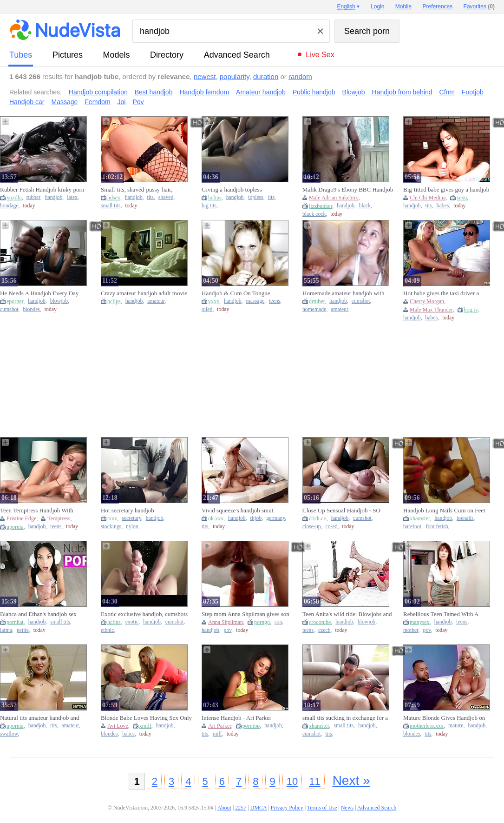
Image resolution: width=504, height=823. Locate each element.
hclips (215, 198)
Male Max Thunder (431, 310)
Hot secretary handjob (128, 510)
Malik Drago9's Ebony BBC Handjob (348, 189)
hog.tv (471, 310)
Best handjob (154, 92)
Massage (65, 102)
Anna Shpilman (226, 622)
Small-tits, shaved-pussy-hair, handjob (137, 190)
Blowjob (354, 92)
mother (411, 630)
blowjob (59, 301)
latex (72, 197)
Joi (122, 102)
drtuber (317, 301)
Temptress (59, 518)
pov (228, 630)
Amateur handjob (261, 92)
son (278, 622)
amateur (156, 301)
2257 (241, 808)
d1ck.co (318, 518)
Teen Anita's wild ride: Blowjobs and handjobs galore (347, 614)
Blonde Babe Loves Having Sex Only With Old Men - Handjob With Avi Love (146, 718)
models (117, 55)
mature (456, 726)
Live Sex (320, 55)
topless (255, 197)
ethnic (108, 630)
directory (167, 55)
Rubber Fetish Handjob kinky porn (42, 189)
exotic (132, 622)
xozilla (14, 198)
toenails (465, 518)
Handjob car (27, 102)
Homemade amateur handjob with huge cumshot (344, 293)
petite (23, 630)
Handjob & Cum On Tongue (236, 293)
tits (151, 197)
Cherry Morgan (427, 301)
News (347, 808)
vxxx (214, 301)
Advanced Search (237, 55)
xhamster (420, 518)
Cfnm (447, 92)
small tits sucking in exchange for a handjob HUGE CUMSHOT (345, 718)
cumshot (9, 309)
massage (255, 301)
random (300, 76)
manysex (420, 622)
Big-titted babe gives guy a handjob (446, 189)
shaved (166, 197)
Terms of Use (322, 808)
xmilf (145, 726)
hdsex (114, 198)
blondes (32, 309)
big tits (209, 206)
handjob (54, 197)
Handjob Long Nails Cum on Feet (444, 510)
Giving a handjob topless (232, 189)
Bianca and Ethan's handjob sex (38, 614)
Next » (351, 780)
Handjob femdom (204, 92)
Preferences (438, 7)
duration (266, 76)
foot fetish (437, 527)
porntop (251, 726)
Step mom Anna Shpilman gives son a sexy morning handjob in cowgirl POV (245, 614)
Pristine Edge (21, 518)
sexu (462, 198)
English (346, 7)
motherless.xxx (427, 726)
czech (324, 630)
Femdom (97, 102)
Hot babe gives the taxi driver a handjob (441, 293)
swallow (9, 734)
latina (6, 630)
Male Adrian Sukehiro (334, 198)
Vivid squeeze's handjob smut (237, 510)
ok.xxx (216, 518)
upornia (15, 527)
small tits (111, 206)
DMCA (259, 808)
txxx (112, 518)
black (365, 206)
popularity (235, 76)
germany (275, 518)
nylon (132, 527)
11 (314, 781)
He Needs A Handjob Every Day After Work (39, 293)
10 (292, 781)
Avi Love (118, 726)
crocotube (320, 622)
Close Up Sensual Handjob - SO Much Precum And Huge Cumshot (344, 511)
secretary (131, 518)
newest (205, 76)
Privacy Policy (287, 808)
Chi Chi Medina (428, 198)
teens (275, 301)
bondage (9, 206)
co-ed (332, 527)
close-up (312, 527)
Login (377, 7)
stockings (111, 527)
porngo (262, 622)
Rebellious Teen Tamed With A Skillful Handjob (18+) (441, 614)
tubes (21, 55)
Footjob (473, 92)
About (224, 808)
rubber (33, 197)
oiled (207, 309)
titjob (256, 518)
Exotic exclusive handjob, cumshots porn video (144, 614)
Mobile (403, 7)
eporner (15, 301)
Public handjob (314, 92)
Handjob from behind (402, 92)
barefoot (412, 527)
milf (217, 734)
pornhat (15, 622)
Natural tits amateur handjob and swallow (39, 718)
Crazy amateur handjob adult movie (144, 293)
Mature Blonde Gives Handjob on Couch (444, 718)
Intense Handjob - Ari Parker (236, 718)
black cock (314, 214)
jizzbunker (321, 206)
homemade (314, 309)
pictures (68, 55)
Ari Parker (220, 726)
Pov (138, 102)
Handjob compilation (98, 92)
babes (443, 206)
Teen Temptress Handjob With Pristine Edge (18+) (37, 511)
